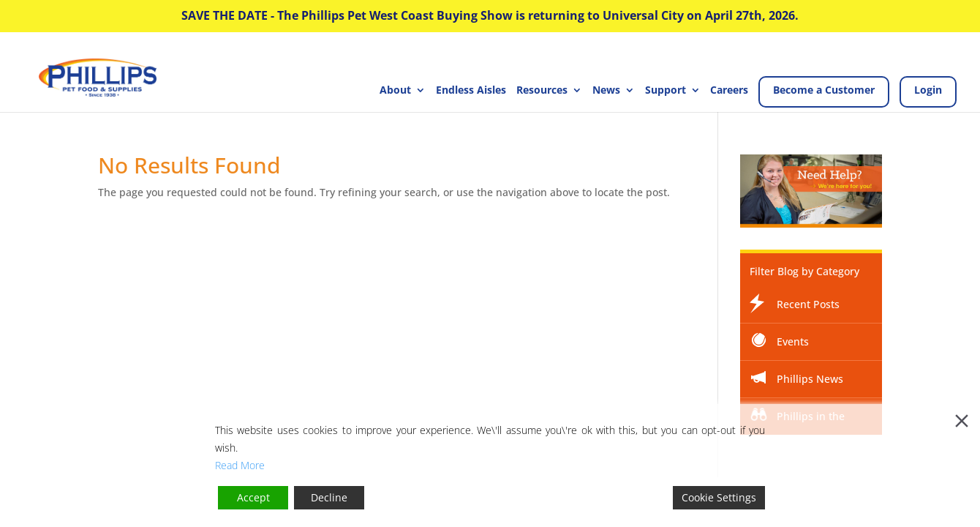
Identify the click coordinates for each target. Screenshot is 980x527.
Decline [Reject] (329, 497)
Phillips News (810, 379)
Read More (240, 465)
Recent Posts (808, 304)
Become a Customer (824, 90)
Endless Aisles (471, 91)
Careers (729, 91)
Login (928, 90)
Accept (253, 497)
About (395, 91)
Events (793, 341)
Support (666, 91)
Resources (542, 91)
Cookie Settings (719, 497)
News (606, 91)
